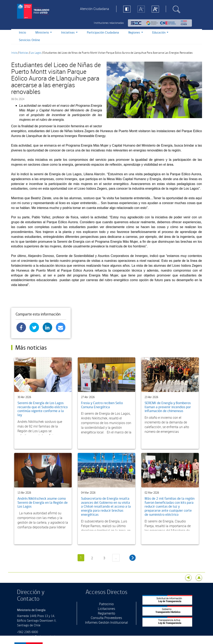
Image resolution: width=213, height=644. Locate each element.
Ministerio (44, 33)
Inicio (22, 33)
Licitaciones (106, 609)
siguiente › (132, 558)
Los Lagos (36, 53)
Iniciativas (69, 33)
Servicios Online (29, 40)
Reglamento (106, 613)
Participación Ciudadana (103, 33)
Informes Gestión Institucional (106, 622)
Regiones (136, 33)
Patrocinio (106, 604)
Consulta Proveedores (106, 618)
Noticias (24, 53)
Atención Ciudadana (95, 9)
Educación (160, 33)
